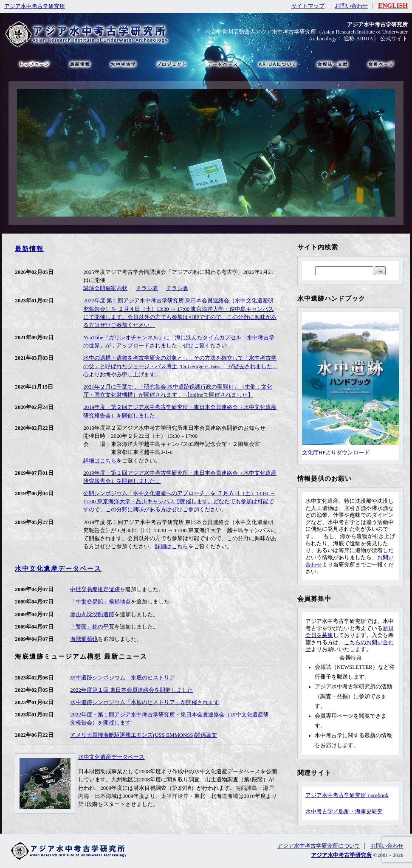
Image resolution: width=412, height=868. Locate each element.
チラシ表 (147, 288)
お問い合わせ (351, 6)
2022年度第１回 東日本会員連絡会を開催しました (131, 690)
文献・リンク (331, 64)
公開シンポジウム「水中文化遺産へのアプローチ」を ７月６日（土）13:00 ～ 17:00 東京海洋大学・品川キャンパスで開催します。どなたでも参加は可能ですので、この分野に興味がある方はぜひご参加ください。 (179, 502)
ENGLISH (393, 5)
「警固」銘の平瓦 (92, 627)
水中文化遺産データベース (58, 568)
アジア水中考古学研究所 (35, 6)
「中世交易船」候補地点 (100, 602)
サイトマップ (308, 6)
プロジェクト (171, 64)
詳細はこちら (100, 461)
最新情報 (29, 249)
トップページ (34, 64)
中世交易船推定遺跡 (95, 589)
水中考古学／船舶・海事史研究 (344, 812)
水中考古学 (124, 64)
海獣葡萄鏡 (84, 639)
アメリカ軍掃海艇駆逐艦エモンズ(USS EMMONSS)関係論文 (144, 735)
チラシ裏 (177, 288)
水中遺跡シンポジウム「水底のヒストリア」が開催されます (145, 702)
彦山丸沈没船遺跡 (92, 614)
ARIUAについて (277, 64)
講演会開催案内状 (105, 288)
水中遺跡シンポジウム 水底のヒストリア (123, 678)
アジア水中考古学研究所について (319, 846)
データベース (222, 64)
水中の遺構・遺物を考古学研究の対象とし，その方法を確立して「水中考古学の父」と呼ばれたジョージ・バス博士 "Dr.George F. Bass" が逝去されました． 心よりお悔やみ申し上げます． (181, 366)
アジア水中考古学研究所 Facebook (347, 795)
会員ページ (380, 64)
